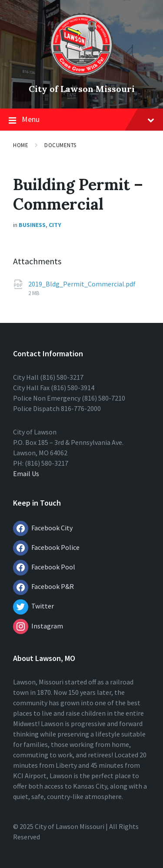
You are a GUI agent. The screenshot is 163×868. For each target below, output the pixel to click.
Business (32, 225)
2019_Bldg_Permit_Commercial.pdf (82, 284)
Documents (60, 145)
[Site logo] (81, 74)
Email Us (26, 473)
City (55, 225)
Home (21, 145)
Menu (81, 120)
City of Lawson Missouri (82, 89)
